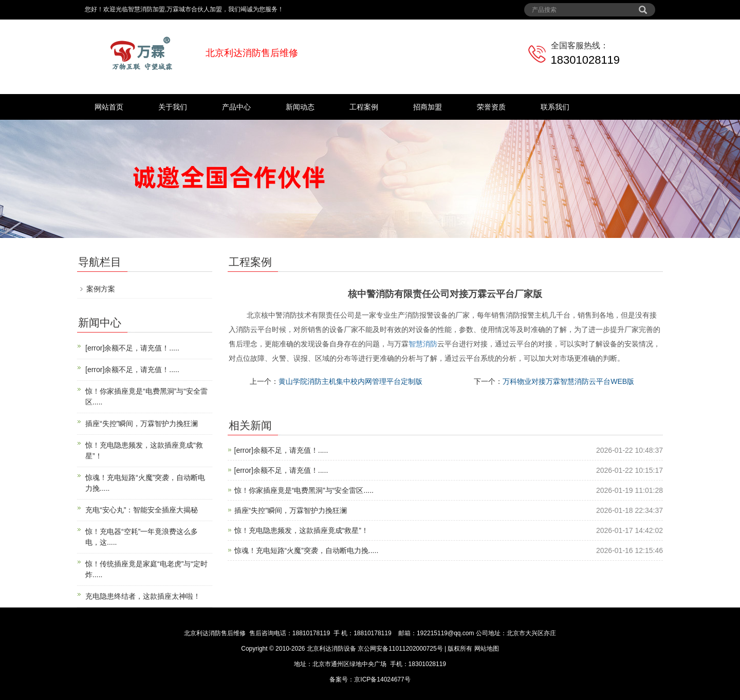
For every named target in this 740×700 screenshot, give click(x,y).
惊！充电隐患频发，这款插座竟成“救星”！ (301, 530)
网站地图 (487, 649)
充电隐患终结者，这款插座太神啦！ (143, 596)
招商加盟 (428, 107)
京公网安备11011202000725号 (400, 649)
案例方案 (101, 289)
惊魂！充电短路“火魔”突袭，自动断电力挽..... (307, 550)
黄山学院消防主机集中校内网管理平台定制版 (350, 381)
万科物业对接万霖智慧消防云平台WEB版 (568, 381)
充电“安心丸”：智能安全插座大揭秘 (142, 510)
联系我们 (555, 107)
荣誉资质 (491, 107)
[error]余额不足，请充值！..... (281, 450)
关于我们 (173, 107)
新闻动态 (300, 107)
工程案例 (364, 107)
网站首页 (109, 107)
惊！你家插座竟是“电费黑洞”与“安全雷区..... (304, 490)
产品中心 (236, 107)
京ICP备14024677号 (382, 679)
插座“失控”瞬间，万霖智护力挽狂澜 (291, 510)
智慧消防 (423, 344)
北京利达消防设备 (331, 649)
